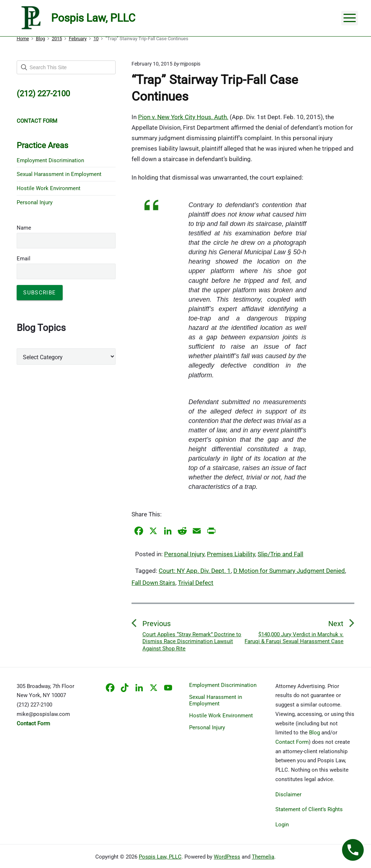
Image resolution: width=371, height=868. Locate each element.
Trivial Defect (196, 583)
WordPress (227, 857)
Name (24, 228)
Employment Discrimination (50, 160)
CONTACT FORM (37, 121)
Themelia (263, 857)
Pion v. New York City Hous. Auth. (183, 117)
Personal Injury (184, 554)
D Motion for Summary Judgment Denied (289, 571)
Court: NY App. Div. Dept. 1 (195, 571)
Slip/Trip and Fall (280, 554)
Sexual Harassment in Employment (59, 174)
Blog (314, 733)
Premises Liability (231, 554)
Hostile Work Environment (49, 188)
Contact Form (292, 742)
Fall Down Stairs (153, 583)
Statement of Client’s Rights (309, 809)
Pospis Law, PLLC (160, 857)
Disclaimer (288, 794)
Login (282, 825)
